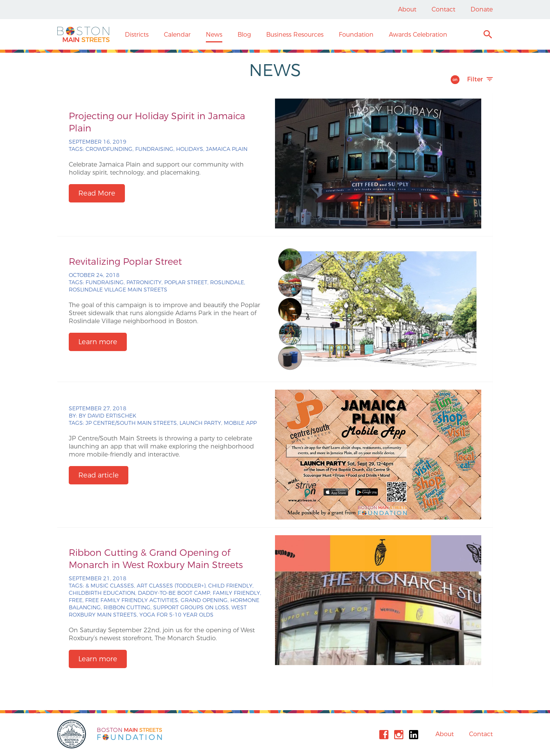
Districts (137, 35)
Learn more (98, 342)
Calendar (177, 35)
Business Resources (295, 35)
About (407, 9)
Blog (244, 35)
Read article (99, 475)
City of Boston (73, 734)
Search (488, 35)
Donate (482, 9)
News (214, 35)
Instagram (399, 735)
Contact (443, 9)
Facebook (384, 735)
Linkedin (414, 735)
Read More (97, 193)
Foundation (356, 35)
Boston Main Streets (83, 34)
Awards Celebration (418, 35)
